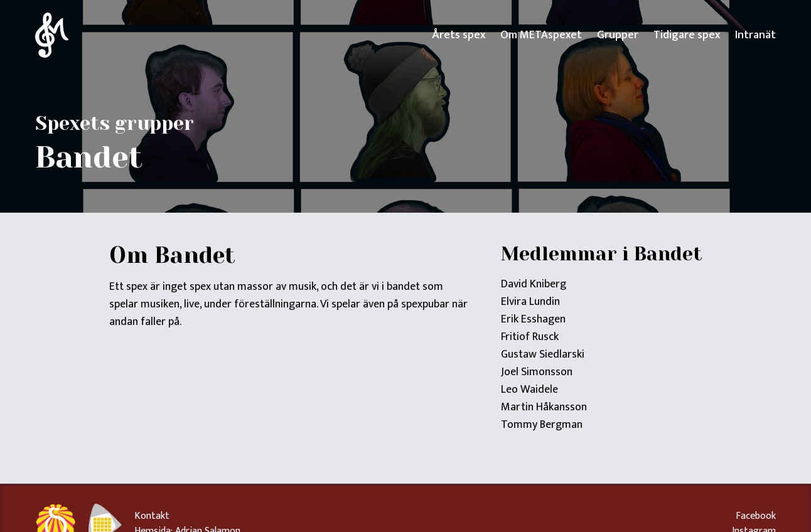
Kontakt (152, 516)
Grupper (618, 35)
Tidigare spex (687, 35)
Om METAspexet (541, 35)
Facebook (756, 516)
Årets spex (459, 35)
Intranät (755, 35)
